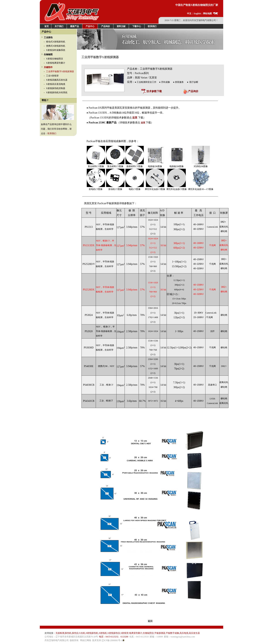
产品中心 (46, 32)
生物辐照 (48, 54)
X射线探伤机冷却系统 (57, 92)
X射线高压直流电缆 (56, 84)
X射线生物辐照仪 (55, 59)
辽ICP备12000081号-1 (112, 640)
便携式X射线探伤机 (56, 46)
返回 (150, 621)
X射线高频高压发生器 (57, 80)
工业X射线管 (52, 76)
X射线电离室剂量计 (56, 63)
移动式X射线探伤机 (56, 42)
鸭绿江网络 (86, 640)
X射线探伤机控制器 (56, 88)
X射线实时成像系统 (56, 50)
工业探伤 (48, 37)
